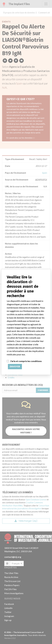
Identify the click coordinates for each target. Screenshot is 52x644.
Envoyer (15, 367)
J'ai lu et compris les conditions (26, 361)
